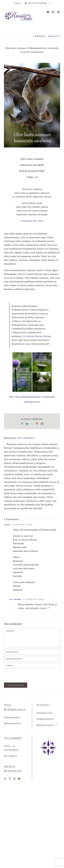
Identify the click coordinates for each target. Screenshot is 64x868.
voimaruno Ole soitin (32, 221)
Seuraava (53, 36)
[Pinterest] (10, 779)
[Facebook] (5, 779)
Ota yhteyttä (10, 756)
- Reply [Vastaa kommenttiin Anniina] (30, 525)
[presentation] (22, 674)
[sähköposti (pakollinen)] (32, 659)
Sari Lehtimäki (25, 438)
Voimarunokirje (12, 717)
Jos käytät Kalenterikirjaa (37, 336)
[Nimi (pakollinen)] (32, 652)
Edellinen (40, 36)
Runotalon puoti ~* (47, 725)
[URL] (32, 666)
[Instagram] (14, 779)
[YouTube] (19, 779)
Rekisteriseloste (12, 723)
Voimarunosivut (45, 719)
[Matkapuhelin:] (59, 12)
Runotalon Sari (45, 713)
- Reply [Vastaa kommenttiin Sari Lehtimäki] (41, 599)
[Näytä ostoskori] (48, 12)
